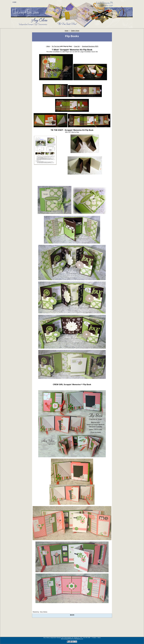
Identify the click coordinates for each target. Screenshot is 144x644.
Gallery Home (75, 31)
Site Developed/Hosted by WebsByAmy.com (72, 639)
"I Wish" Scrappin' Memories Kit (67, 50)
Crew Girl (77, 46)
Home (67, 31)
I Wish (48, 46)
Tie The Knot (56, 46)
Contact (94, 638)
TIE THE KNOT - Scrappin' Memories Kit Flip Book (72, 130)
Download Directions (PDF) (90, 46)
